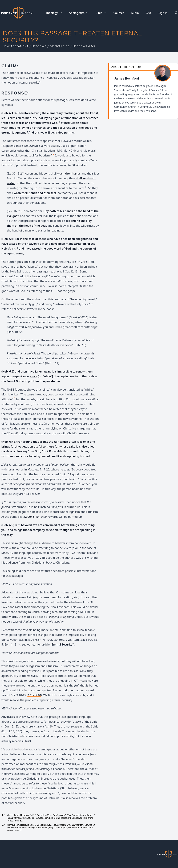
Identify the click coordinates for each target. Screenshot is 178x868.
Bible (99, 13)
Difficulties (60, 46)
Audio (135, 13)
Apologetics (77, 13)
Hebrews (39, 46)
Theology (52, 13)
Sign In (163, 13)
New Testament (16, 46)
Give (149, 13)
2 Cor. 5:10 (32, 517)
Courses (119, 13)
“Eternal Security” (62, 644)
